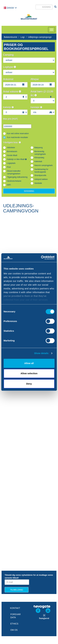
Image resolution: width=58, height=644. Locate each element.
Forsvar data (16, 616)
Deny (29, 384)
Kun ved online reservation (18, 133)
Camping (8, 55)
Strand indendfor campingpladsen (14, 172)
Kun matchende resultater (17, 137)
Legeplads (11, 163)
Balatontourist (11, 37)
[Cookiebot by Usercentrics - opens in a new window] (41, 258)
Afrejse (35, 79)
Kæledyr (8, 107)
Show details (41, 353)
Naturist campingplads (44, 165)
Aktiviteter (11, 148)
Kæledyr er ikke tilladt (17, 159)
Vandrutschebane (14, 181)
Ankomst (8, 79)
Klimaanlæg (39, 158)
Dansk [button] (10, 8)
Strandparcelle (40, 175)
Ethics (14, 624)
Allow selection (29, 373)
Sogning (29, 191)
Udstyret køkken (41, 179)
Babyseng (39, 148)
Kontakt (15, 608)
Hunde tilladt (12, 155)
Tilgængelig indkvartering (17, 177)
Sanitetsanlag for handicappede (41, 171)
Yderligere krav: (12, 142)
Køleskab (38, 161)
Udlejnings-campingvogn (40, 37)
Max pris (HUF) (10, 119)
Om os (14, 630)
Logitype (10, 67)
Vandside (38, 183)
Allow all (29, 363)
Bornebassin (12, 151)
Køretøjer (36, 107)
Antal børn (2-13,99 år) (42, 93)
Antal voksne (12, 92)
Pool (9, 167)
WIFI (9, 185)
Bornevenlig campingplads (40, 153)
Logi (22, 37)
